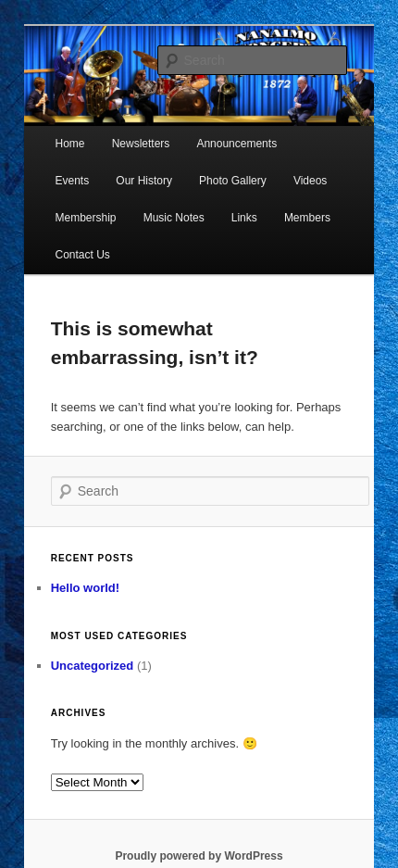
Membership (86, 218)
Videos (310, 181)
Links (244, 218)
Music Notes (174, 218)
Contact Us (83, 255)
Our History (144, 181)
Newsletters (141, 144)
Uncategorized (93, 666)
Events (73, 181)
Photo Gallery (233, 181)
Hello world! (85, 588)
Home (70, 144)
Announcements (236, 144)
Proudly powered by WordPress (199, 856)
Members (307, 218)
